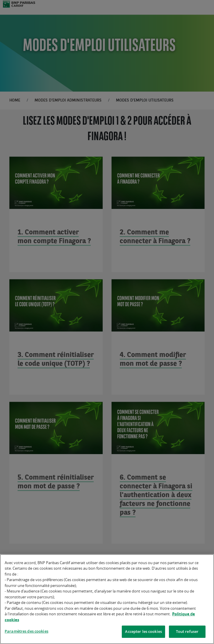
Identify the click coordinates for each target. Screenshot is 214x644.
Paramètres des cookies (26, 633)
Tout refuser (187, 633)
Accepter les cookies (143, 633)
